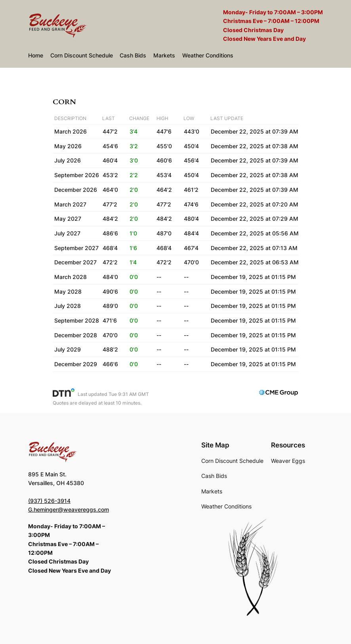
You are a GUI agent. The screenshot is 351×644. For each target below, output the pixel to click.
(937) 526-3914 (49, 501)
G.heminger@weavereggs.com (69, 509)
